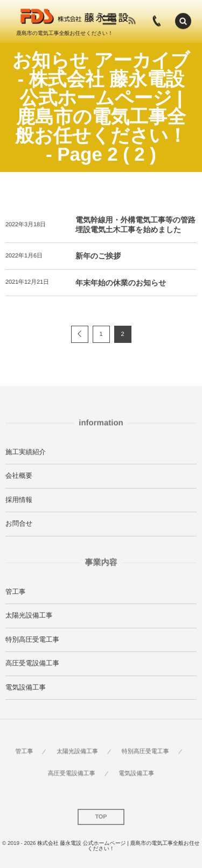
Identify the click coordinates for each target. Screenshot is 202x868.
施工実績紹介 (26, 452)
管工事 (16, 592)
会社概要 (19, 476)
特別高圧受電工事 (32, 640)
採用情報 (19, 500)
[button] (183, 20)
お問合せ (19, 523)
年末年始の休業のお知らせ (121, 283)
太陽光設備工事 (29, 615)
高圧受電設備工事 (32, 663)
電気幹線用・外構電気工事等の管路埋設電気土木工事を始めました (135, 225)
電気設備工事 (26, 687)
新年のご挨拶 (98, 256)
